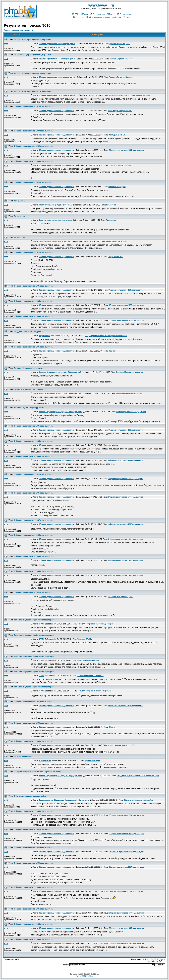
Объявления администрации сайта (30, 796)
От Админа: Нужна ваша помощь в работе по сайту (37, 772)
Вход (127, 17)
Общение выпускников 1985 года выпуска (33, 161)
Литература (19, 201)
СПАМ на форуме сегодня (88, 660)
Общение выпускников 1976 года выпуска (33, 253)
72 (155, 959)
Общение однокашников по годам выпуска (56, 111)
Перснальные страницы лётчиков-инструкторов (129, 95)
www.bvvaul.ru (101, 5)
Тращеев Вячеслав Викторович (122, 77)
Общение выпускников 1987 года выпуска (33, 520)
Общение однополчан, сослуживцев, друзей (57, 44)
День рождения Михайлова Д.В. (122, 745)
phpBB (80, 974)
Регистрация (124, 14)
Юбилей (112, 727)
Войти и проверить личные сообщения (103, 17)
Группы (111, 14)
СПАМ (41, 624)
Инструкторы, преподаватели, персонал (32, 40)
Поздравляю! (44, 336)
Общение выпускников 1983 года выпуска (33, 592)
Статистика (113, 445)
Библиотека (111, 205)
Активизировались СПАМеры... (90, 676)
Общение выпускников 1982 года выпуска (33, 146)
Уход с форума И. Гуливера (120, 165)
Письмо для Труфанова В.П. (120, 111)
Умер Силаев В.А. (116, 257)
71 (152, 959)
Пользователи (97, 14)
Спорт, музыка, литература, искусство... (55, 205)
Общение (112, 351)
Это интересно (45, 761)
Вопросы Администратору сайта (29, 408)
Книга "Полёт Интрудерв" (117, 241)
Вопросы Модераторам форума (29, 368)
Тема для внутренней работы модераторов (34, 620)
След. (163, 959)
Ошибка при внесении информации (131, 412)
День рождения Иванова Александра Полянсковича (105, 336)
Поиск (84, 14)
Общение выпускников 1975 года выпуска (33, 107)
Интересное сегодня (23, 756)
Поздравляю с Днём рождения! (28, 332)
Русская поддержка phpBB (84, 976)
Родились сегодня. (92, 761)
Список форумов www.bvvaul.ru (18, 30)
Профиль (78, 17)
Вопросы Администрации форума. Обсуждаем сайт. (60, 372)
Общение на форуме (117, 187)
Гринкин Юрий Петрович (120, 44)
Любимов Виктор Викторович (121, 597)
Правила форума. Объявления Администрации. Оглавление (64, 800)
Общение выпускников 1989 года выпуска (33, 131)
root (6, 44)
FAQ (75, 14)
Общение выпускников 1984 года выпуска (33, 723)
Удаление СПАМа (84, 639)
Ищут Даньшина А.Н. (117, 135)
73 (158, 959)
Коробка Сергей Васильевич (122, 59)
